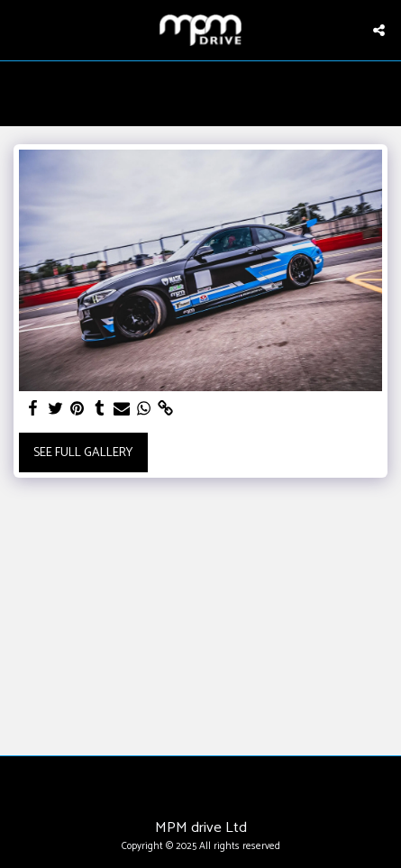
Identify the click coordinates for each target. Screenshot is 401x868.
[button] (20, 29)
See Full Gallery (83, 453)
